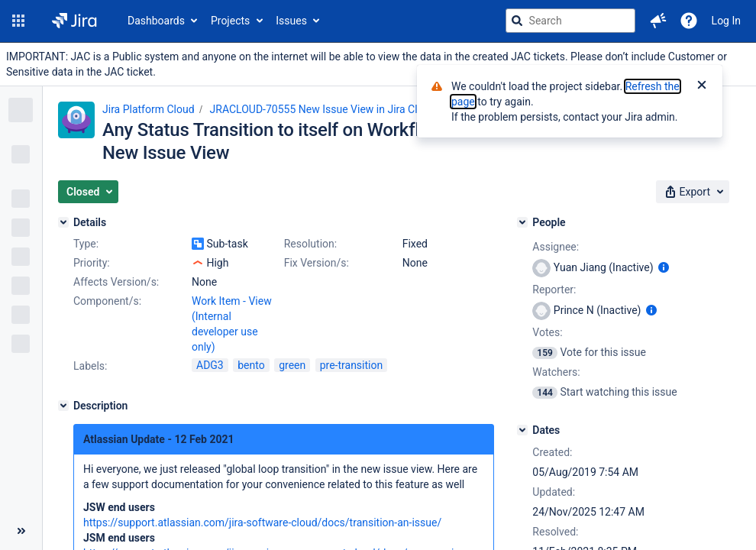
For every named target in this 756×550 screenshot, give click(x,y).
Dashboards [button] (156, 21)
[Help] (689, 21)
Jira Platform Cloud (149, 109)
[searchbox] (570, 21)
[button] (18, 21)
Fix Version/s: (317, 263)
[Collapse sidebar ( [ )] (21, 531)
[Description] (63, 406)
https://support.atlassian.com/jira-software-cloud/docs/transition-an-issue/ (262, 522)
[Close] (702, 86)
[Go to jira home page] (74, 21)
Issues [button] (291, 21)
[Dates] (522, 430)
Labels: (90, 366)
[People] (522, 222)
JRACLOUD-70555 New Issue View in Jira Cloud (323, 109)
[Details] (63, 222)
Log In (726, 21)
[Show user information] (664, 267)
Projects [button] (230, 21)
